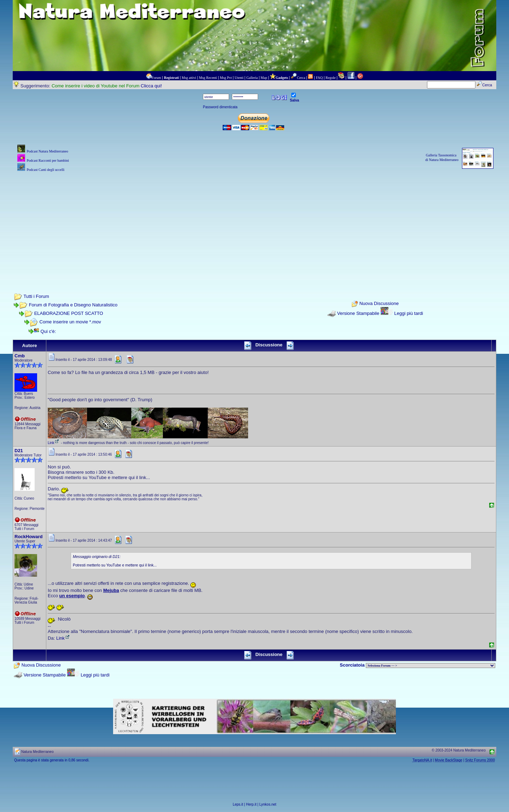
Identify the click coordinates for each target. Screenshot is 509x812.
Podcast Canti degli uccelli (45, 170)
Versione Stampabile (358, 313)
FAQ (319, 78)
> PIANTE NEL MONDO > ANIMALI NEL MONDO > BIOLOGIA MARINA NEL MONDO (431, 666)
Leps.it (238, 804)
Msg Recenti (208, 78)
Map (264, 78)
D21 (19, 451)
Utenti (239, 78)
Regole (330, 78)
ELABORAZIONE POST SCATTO (69, 313)
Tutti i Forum (36, 296)
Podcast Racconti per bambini (48, 160)
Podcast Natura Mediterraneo (47, 151)
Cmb (20, 356)
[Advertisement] (255, 223)
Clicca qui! (151, 86)
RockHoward (28, 537)
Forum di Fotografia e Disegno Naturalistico (73, 305)
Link (54, 443)
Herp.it (251, 804)
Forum (156, 78)
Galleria (252, 78)
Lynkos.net (268, 804)
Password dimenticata (220, 107)
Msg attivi (189, 78)
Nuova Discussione (379, 304)
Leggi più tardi (409, 313)
